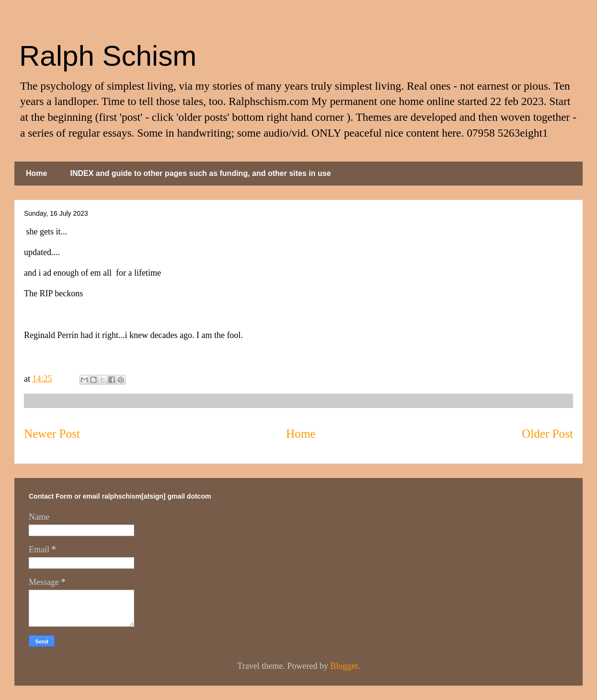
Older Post (547, 434)
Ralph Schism (108, 56)
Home (36, 173)
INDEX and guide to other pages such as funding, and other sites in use (200, 173)
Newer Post (52, 434)
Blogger (344, 666)
